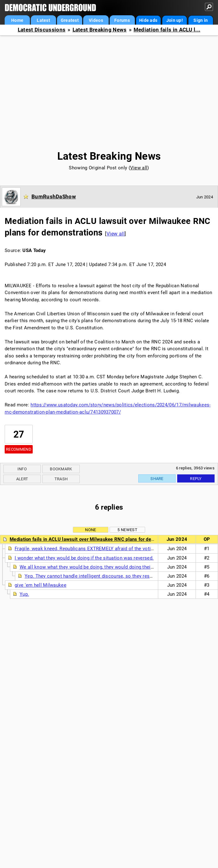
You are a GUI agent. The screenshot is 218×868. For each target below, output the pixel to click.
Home (17, 20)
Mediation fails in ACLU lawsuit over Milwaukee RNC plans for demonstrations (95, 539)
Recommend (19, 449)
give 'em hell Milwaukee (40, 585)
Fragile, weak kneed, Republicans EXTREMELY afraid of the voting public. (93, 549)
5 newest (127, 530)
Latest (43, 20)
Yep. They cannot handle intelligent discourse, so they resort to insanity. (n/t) (108, 576)
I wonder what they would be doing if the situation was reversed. (84, 558)
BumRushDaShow (54, 196)
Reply (196, 479)
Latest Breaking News (100, 30)
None (90, 530)
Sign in (201, 20)
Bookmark (61, 469)
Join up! (175, 20)
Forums (122, 20)
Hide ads (148, 20)
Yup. (24, 594)
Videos (96, 20)
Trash (61, 479)
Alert (22, 479)
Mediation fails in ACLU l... (167, 30)
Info (22, 469)
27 (19, 434)
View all (139, 168)
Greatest (70, 20)
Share (157, 479)
